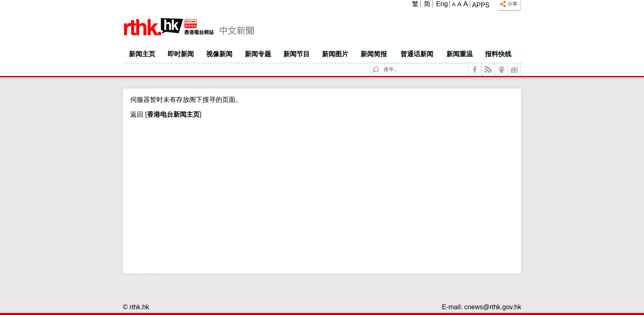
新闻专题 (258, 54)
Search (381, 63)
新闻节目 (297, 54)
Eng (442, 4)
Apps (481, 5)
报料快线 (498, 54)
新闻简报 (374, 54)
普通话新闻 (417, 54)
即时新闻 (181, 54)
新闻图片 (335, 54)
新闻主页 (142, 54)
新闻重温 (460, 54)
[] (172, 114)
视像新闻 (219, 54)
